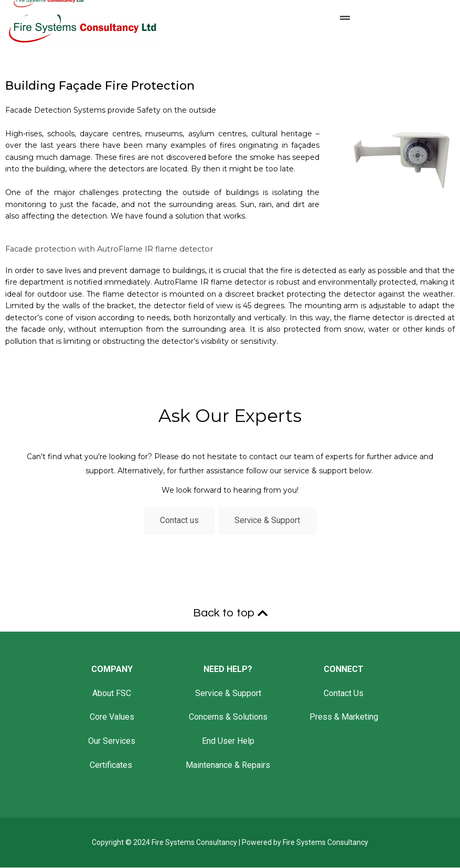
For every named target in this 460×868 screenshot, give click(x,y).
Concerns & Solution (226, 718)
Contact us (179, 521)
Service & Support (268, 521)
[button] (345, 15)
